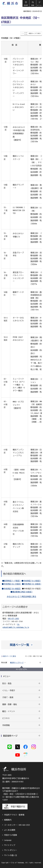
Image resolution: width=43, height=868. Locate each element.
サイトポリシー (11, 850)
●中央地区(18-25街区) (31, 581)
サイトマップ (10, 845)
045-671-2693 (13, 619)
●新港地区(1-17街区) (11, 581)
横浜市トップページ (17, 663)
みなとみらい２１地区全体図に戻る (22, 597)
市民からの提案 (11, 835)
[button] (26, 3)
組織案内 (8, 820)
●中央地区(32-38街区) (32, 584)
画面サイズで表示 (35, 33)
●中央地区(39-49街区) (11, 589)
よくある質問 (10, 830)
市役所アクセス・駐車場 (14, 815)
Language (8, 840)
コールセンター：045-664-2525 (17, 825)
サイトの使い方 (11, 855)
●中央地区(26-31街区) (11, 584)
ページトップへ (22, 669)
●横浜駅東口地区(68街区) (22, 592)
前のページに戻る (10, 656)
